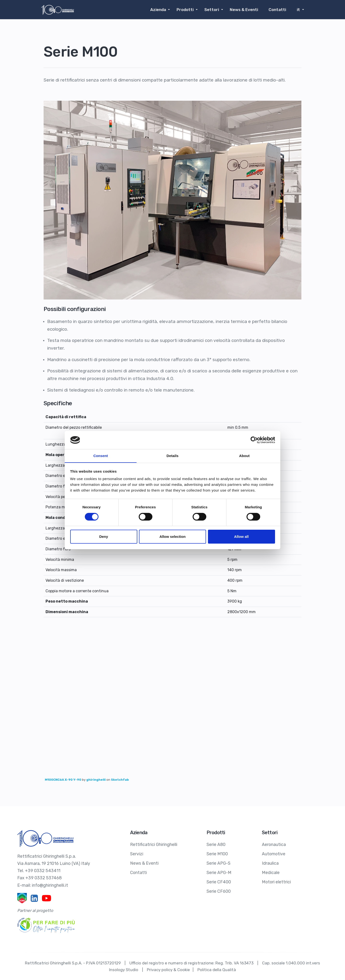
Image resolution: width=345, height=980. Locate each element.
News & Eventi (245, 10)
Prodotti (188, 10)
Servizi (137, 853)
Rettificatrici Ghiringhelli (154, 844)
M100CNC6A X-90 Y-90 (63, 780)
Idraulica (270, 863)
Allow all (241, 537)
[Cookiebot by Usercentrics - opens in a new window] (254, 440)
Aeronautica (274, 844)
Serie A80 (216, 844)
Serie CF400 (219, 881)
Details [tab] (172, 456)
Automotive (274, 853)
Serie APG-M (219, 872)
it (299, 10)
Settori (214, 10)
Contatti (278, 10)
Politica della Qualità (217, 969)
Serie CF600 (219, 890)
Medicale (271, 872)
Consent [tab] (101, 456)
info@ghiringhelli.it (50, 885)
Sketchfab (120, 780)
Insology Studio (123, 969)
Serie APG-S (218, 863)
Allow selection (172, 537)
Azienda (161, 10)
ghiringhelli (96, 780)
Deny (104, 537)
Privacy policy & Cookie (168, 969)
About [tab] (244, 456)
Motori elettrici (277, 881)
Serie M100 (217, 853)
